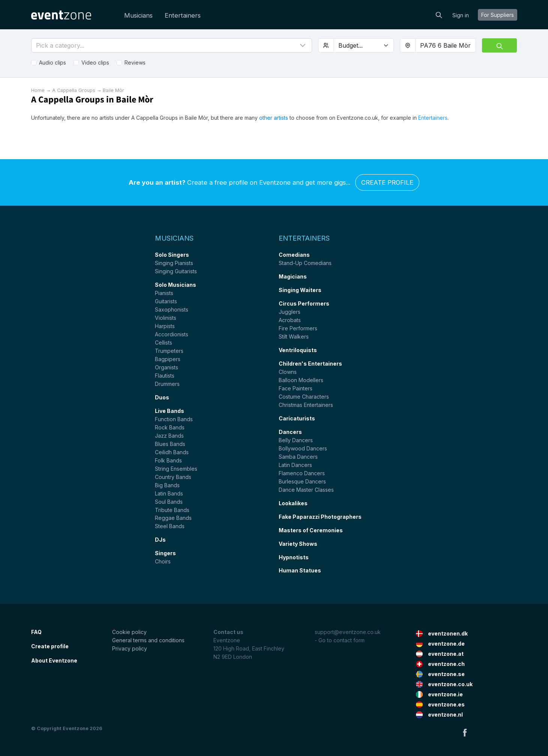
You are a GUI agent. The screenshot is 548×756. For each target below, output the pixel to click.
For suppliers (498, 15)
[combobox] (446, 45)
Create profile (387, 182)
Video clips (95, 62)
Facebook (465, 732)
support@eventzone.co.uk (348, 632)
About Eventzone (54, 660)
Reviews (135, 62)
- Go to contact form (340, 640)
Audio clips (53, 62)
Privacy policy (130, 648)
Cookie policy (129, 632)
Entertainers (183, 15)
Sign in (461, 15)
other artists (274, 118)
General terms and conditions (148, 640)
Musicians (138, 15)
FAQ (36, 632)
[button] (172, 45)
